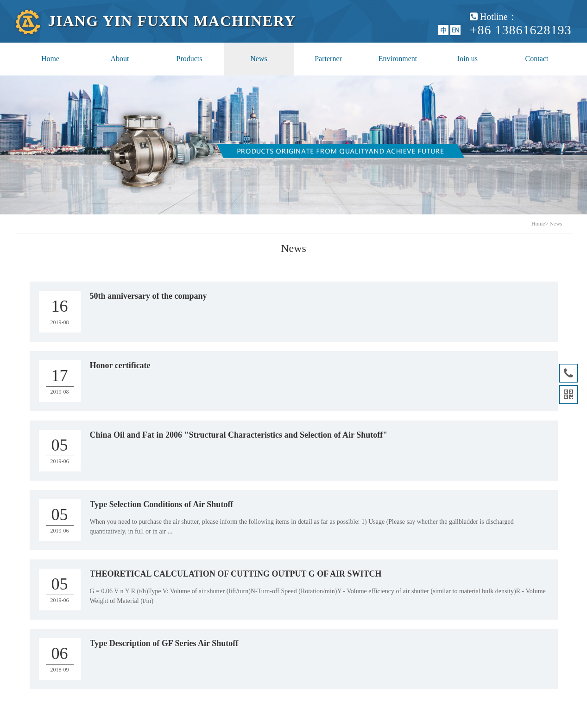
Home (50, 59)
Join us (467, 59)
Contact (537, 59)
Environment (398, 59)
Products (189, 59)
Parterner (328, 59)
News (259, 59)
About (120, 59)
